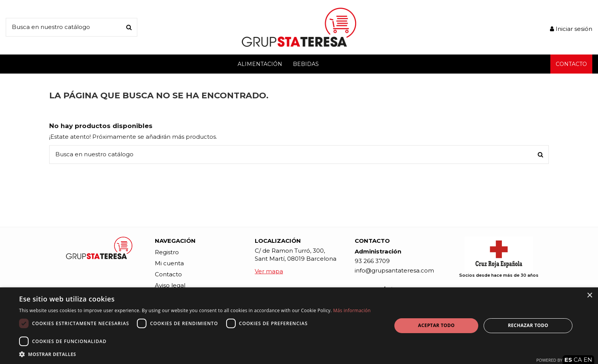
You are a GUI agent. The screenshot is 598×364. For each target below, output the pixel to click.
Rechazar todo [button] (528, 325)
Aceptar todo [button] (436, 325)
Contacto (168, 274)
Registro (167, 252)
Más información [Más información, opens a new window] (352, 310)
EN (588, 360)
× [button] (589, 296)
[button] (200, 354)
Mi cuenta (169, 263)
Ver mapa (269, 271)
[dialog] (299, 326)
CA (578, 360)
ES (568, 360)
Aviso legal (170, 285)
